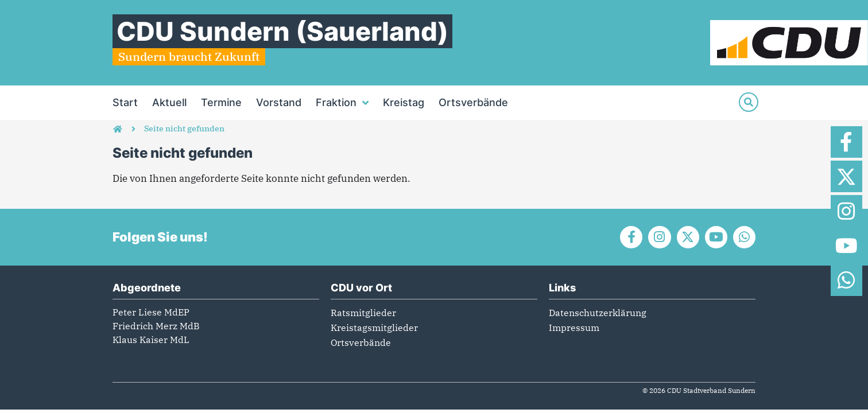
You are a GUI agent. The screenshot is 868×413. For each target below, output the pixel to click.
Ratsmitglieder (363, 313)
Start (125, 102)
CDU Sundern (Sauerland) (282, 31)
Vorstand (279, 102)
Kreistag (404, 102)
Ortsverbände (473, 102)
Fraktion (342, 103)
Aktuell (169, 102)
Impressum (574, 328)
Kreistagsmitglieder (374, 328)
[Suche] (749, 102)
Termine (221, 102)
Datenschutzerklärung (598, 313)
